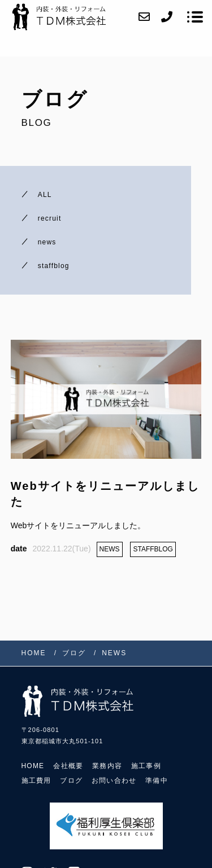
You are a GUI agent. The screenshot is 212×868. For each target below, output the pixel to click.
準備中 (157, 781)
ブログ (71, 781)
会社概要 (68, 766)
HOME (33, 766)
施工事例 (146, 766)
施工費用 (36, 781)
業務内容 (107, 766)
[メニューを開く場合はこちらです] (195, 17)
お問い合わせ (114, 781)
